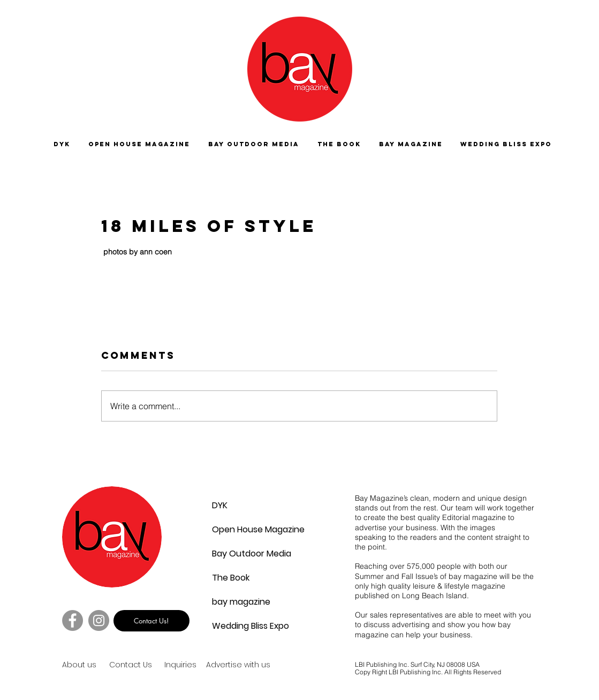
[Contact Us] (147, 665)
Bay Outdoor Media (238, 554)
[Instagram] (99, 620)
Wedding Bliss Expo (238, 626)
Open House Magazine (238, 529)
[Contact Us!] (151, 621)
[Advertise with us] (251, 665)
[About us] (100, 665)
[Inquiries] (182, 665)
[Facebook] (73, 620)
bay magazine (238, 602)
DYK (220, 505)
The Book (231, 578)
